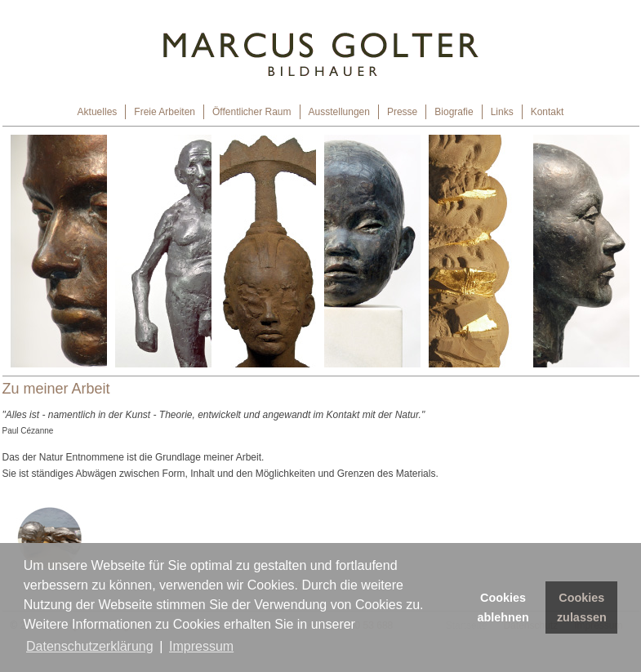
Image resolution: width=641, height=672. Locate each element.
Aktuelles (98, 112)
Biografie (454, 112)
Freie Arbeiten (165, 112)
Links (502, 112)
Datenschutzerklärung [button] (90, 646)
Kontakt (548, 112)
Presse (402, 112)
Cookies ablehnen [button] (503, 607)
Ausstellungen (339, 112)
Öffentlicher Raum (252, 112)
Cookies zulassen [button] (582, 607)
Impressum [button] (201, 646)
